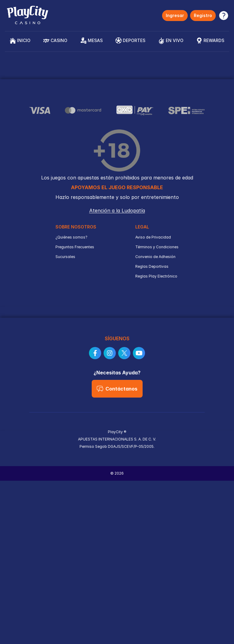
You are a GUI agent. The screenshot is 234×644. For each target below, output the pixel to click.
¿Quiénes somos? (71, 237)
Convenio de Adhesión (155, 257)
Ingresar (175, 15)
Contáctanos (117, 389)
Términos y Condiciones (157, 247)
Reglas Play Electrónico (156, 276)
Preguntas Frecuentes (75, 247)
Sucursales (65, 257)
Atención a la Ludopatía (117, 211)
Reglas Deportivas (152, 266)
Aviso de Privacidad (153, 237)
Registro (203, 15)
